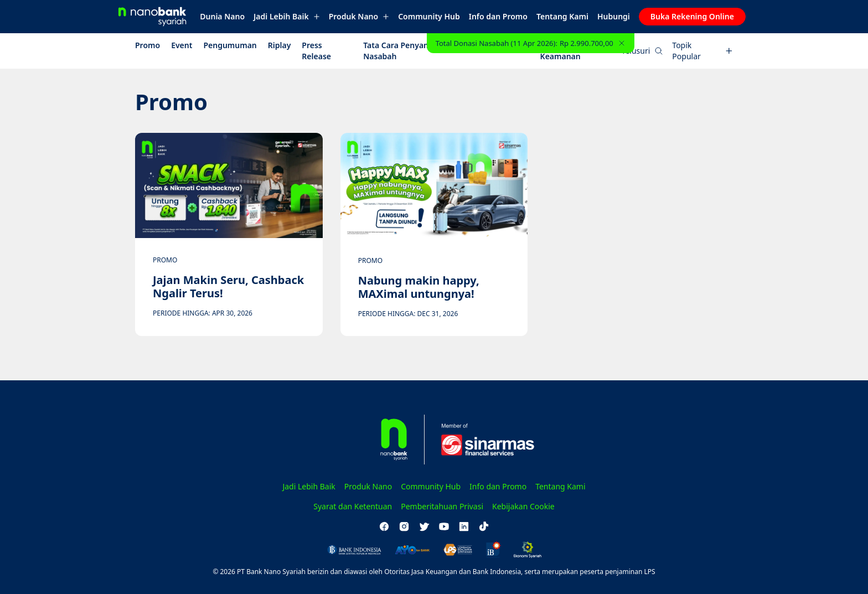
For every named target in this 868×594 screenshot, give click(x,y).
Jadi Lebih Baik (287, 16)
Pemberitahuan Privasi (442, 506)
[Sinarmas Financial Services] (481, 440)
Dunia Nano (222, 16)
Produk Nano (359, 16)
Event (182, 45)
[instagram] (404, 526)
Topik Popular (702, 51)
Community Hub (429, 16)
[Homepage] (157, 17)
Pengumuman (230, 45)
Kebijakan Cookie (523, 506)
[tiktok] (484, 526)
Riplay (280, 45)
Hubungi (614, 16)
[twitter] (424, 526)
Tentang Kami (562, 16)
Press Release (316, 51)
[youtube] (444, 526)
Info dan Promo (498, 16)
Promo (148, 45)
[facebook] (384, 526)
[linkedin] (464, 526)
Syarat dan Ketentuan (353, 506)
